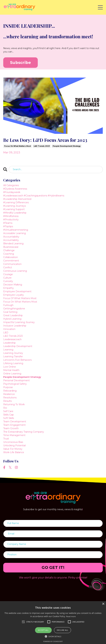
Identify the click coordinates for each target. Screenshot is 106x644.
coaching (9, 254)
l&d (6, 333)
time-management (14, 435)
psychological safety (15, 384)
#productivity (11, 220)
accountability (11, 237)
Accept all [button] (43, 630)
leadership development (18, 346)
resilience (9, 394)
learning (8, 350)
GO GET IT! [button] (53, 567)
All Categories (11, 185)
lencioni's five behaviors (17, 360)
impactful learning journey (19, 322)
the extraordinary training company (24, 432)
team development (15, 422)
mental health (11, 370)
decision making (13, 285)
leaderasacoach (12, 339)
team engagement (14, 425)
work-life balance (14, 452)
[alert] (53, 623)
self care (8, 411)
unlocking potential (14, 445)
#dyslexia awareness (15, 189)
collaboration (11, 257)
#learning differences (16, 202)
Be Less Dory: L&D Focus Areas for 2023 (45, 140)
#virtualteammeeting (16, 230)
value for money (13, 449)
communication (12, 264)
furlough (8, 305)
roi (5, 408)
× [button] (103, 604)
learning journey (13, 353)
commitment (11, 261)
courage (8, 274)
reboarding (10, 391)
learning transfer (13, 356)
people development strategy (67, 146)
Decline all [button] (63, 630)
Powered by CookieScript (53, 641)
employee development (17, 291)
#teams (8, 223)
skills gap (9, 415)
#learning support (14, 209)
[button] (53, 636)
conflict (8, 267)
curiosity (8, 281)
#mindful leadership (15, 213)
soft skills (9, 418)
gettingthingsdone (14, 309)
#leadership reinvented (17, 199)
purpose (8, 387)
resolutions (10, 398)
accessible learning (15, 233)
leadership (9, 343)
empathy (9, 288)
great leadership (13, 315)
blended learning (13, 244)
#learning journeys (15, 206)
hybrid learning (12, 319)
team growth (11, 428)
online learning (12, 374)
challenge (9, 250)
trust (6, 439)
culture (7, 278)
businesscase (11, 247)
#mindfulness (11, 216)
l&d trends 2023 (42, 146)
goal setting (10, 312)
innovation (9, 329)
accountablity (11, 240)
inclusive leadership (15, 326)
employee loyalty (14, 295)
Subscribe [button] (21, 63)
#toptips (8, 226)
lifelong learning (13, 363)
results (7, 401)
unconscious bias (13, 442)
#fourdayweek (12, 192)
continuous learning (15, 271)
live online (10, 367)
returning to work (14, 404)
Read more (71, 616)
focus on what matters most (18, 146)
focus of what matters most (20, 298)
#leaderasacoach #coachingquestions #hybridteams (34, 196)
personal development (16, 380)
